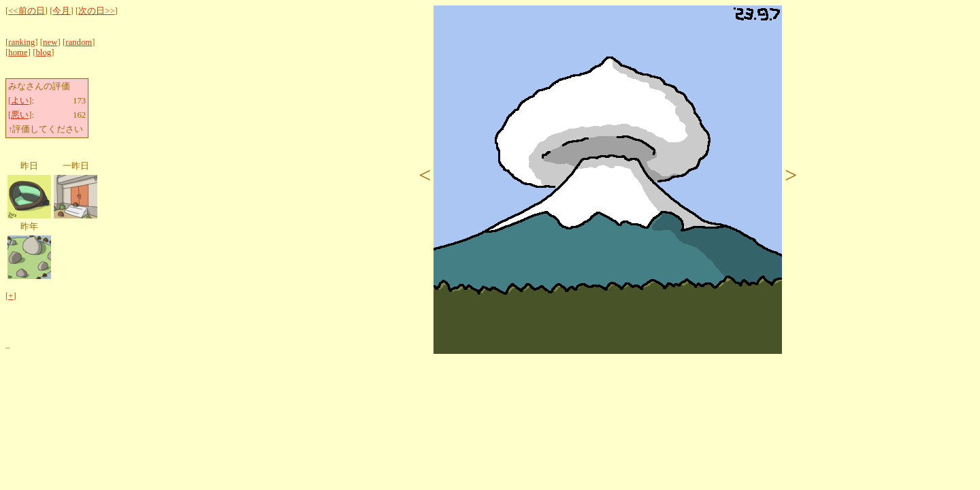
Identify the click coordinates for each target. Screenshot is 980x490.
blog (43, 52)
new (50, 42)
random (79, 42)
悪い (20, 115)
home (18, 52)
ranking (21, 42)
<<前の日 (26, 11)
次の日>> (96, 11)
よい (20, 101)
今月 (61, 11)
